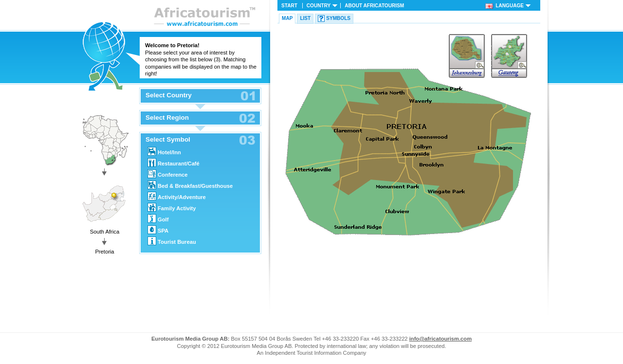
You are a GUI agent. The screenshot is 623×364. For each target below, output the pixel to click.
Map (287, 18)
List (305, 18)
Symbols (338, 18)
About (374, 6)
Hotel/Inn (164, 151)
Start (289, 6)
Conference (168, 174)
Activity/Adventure (177, 196)
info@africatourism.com (440, 339)
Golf (158, 218)
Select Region (167, 118)
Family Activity (172, 207)
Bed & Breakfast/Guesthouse (190, 185)
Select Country (169, 95)
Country (319, 6)
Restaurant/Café (174, 163)
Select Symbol (168, 140)
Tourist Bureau (172, 241)
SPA (158, 230)
